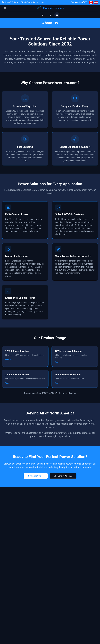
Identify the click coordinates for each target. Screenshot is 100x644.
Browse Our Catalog (36, 476)
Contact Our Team (63, 476)
